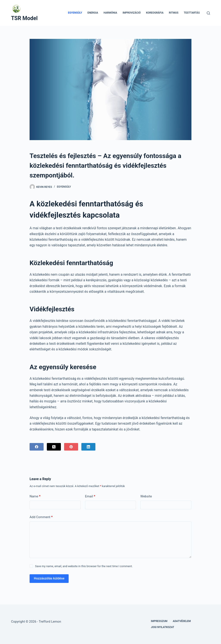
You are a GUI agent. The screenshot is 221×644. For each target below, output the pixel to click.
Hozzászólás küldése (49, 578)
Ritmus (174, 13)
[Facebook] (37, 447)
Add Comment (41, 517)
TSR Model (24, 18)
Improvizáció (132, 13)
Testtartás (192, 13)
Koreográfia (155, 13)
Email (90, 496)
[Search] (208, 13)
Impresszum (159, 621)
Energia (93, 13)
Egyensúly (75, 13)
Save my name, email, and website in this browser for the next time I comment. (84, 566)
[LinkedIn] (88, 447)
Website (146, 496)
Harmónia (110, 13)
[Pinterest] (71, 447)
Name (35, 496)
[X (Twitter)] (54, 447)
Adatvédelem (182, 621)
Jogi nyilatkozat (163, 627)
